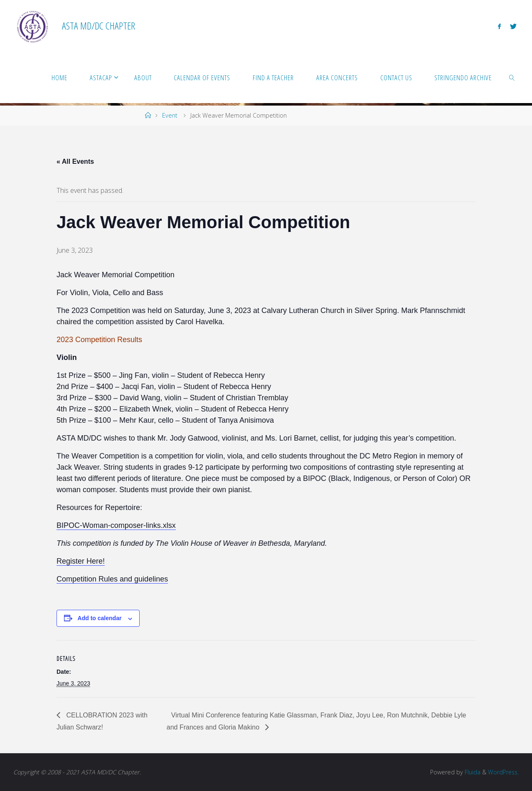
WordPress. (503, 772)
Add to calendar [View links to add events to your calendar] (100, 618)
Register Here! (81, 561)
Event (170, 115)
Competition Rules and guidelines (112, 579)
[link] (512, 77)
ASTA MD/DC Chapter (99, 26)
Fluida (470, 772)
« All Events (75, 161)
